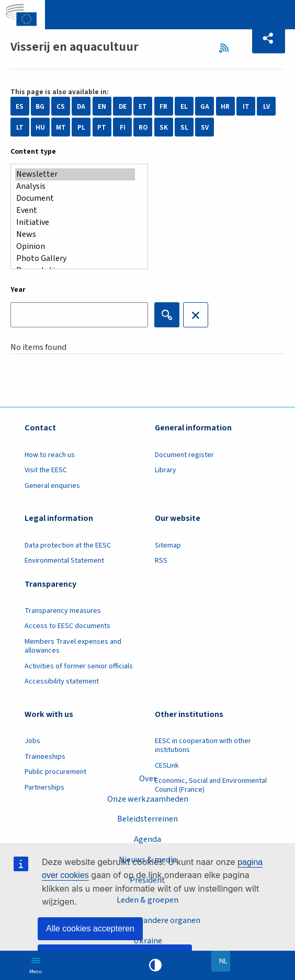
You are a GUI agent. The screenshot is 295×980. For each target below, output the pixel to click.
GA (205, 106)
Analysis (75, 186)
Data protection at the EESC (68, 545)
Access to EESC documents (67, 626)
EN (102, 106)
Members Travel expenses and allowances (73, 646)
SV (205, 127)
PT (102, 127)
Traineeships (45, 757)
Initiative (75, 223)
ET (143, 106)
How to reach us (50, 455)
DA (81, 106)
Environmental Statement (64, 561)
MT (61, 127)
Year (18, 290)
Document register (184, 455)
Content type (33, 152)
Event (75, 210)
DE (123, 106)
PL (81, 127)
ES (20, 106)
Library (166, 470)
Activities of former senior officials (79, 666)
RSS (227, 48)
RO (143, 127)
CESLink (167, 766)
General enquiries (52, 486)
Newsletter (75, 174)
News (75, 235)
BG (40, 106)
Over (148, 779)
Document (75, 198)
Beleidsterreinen (147, 819)
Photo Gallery (75, 259)
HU (40, 127)
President (147, 880)
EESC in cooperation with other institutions (203, 745)
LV (266, 106)
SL (184, 127)
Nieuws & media (148, 860)
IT (246, 106)
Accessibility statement (62, 681)
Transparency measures (63, 611)
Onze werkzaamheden (148, 799)
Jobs (32, 741)
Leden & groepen (147, 900)
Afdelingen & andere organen (148, 920)
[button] (269, 38)
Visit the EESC (46, 470)
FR (163, 106)
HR (225, 106)
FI (123, 127)
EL (184, 106)
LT (20, 127)
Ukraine (148, 941)
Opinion (75, 247)
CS (61, 106)
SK (164, 127)
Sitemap (168, 545)
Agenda (147, 839)
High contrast (155, 965)
